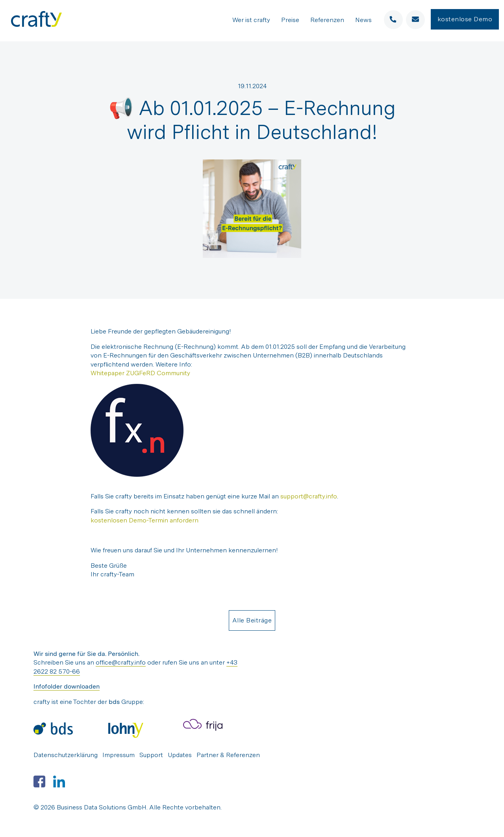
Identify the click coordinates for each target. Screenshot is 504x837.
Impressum (119, 755)
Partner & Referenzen (228, 755)
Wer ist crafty (251, 20)
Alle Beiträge (252, 620)
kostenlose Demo (465, 19)
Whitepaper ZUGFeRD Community (140, 373)
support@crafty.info (309, 496)
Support (151, 755)
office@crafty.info (121, 662)
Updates (180, 755)
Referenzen (327, 20)
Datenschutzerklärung (66, 755)
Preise (290, 20)
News (363, 20)
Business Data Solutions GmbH (102, 807)
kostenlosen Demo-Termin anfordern (145, 520)
